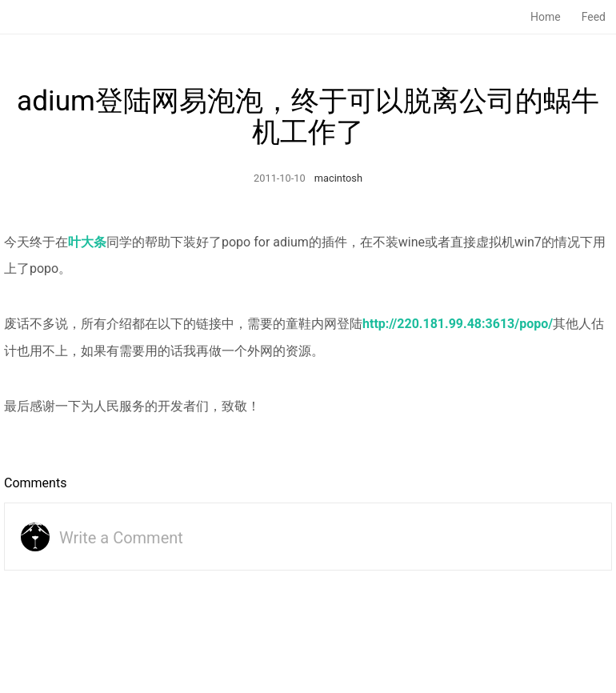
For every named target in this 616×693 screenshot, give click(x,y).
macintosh (338, 178)
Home (546, 17)
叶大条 (87, 242)
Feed (594, 17)
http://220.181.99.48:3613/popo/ (458, 324)
